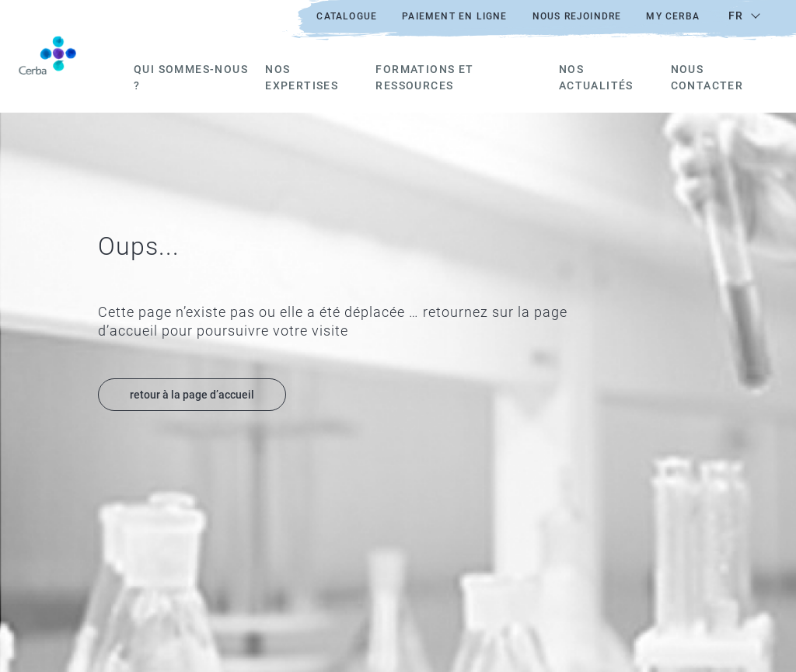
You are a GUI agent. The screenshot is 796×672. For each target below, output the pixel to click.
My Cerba (673, 16)
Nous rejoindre (577, 16)
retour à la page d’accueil (192, 395)
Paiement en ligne (454, 16)
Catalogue (347, 16)
